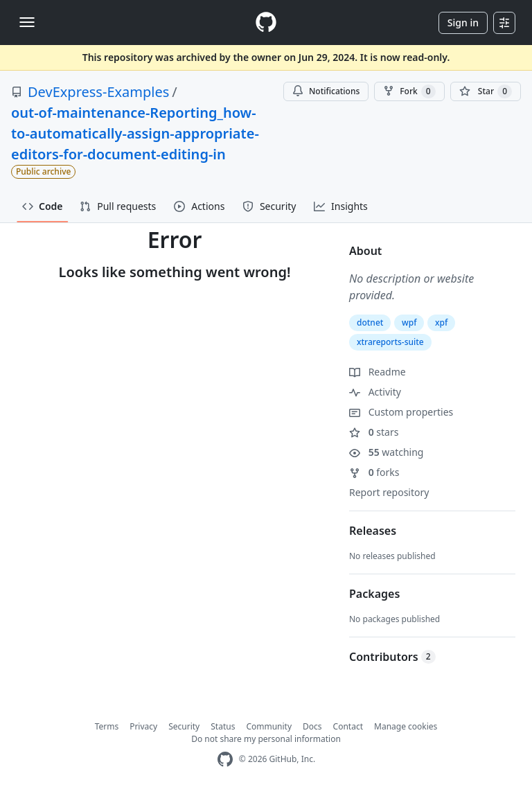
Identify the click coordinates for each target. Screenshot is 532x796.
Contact (348, 726)
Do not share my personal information (266, 739)
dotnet (370, 322)
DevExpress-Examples (98, 92)
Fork (409, 91)
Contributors (392, 657)
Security (184, 726)
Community (269, 726)
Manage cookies (406, 726)
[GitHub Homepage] (225, 760)
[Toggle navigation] (27, 22)
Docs (312, 726)
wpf (409, 322)
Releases (373, 531)
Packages (374, 594)
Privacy (143, 726)
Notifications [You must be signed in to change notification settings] (326, 91)
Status (223, 726)
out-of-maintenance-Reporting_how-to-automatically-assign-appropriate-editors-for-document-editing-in (135, 133)
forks (374, 472)
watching (386, 452)
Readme (378, 372)
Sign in (463, 23)
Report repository (389, 492)
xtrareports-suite (390, 342)
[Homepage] (266, 23)
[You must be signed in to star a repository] (486, 91)
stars (374, 432)
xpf (441, 322)
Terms (107, 726)
